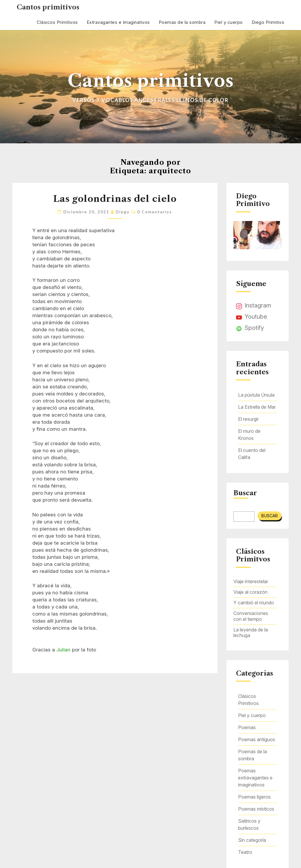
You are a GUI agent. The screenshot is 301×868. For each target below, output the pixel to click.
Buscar (245, 493)
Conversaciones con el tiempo (251, 616)
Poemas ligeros (254, 797)
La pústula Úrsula (256, 395)
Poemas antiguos (257, 739)
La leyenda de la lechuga (251, 632)
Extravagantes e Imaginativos (118, 22)
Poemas (247, 727)
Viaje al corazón (250, 592)
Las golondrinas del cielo (115, 199)
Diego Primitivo (268, 22)
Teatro (245, 852)
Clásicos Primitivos (57, 22)
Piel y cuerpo (229, 22)
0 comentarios (155, 212)
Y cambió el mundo (254, 603)
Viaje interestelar (251, 581)
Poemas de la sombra (182, 22)
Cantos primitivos (48, 7)
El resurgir (248, 419)
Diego (123, 212)
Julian (63, 650)
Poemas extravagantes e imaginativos (255, 778)
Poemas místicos (256, 809)
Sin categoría (252, 840)
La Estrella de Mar (257, 407)
